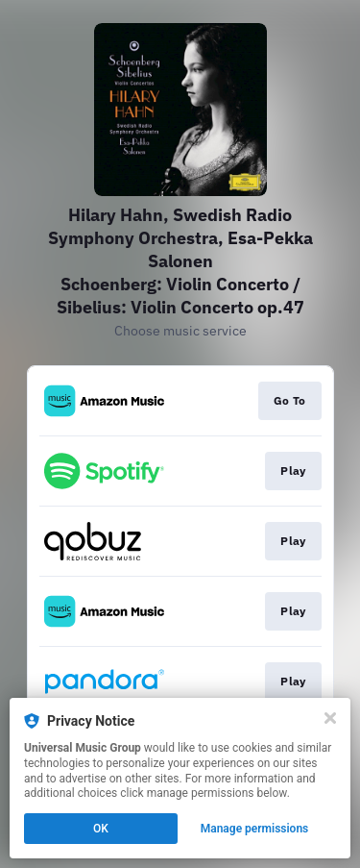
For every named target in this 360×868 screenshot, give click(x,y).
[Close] (330, 718)
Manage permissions (255, 829)
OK (101, 829)
